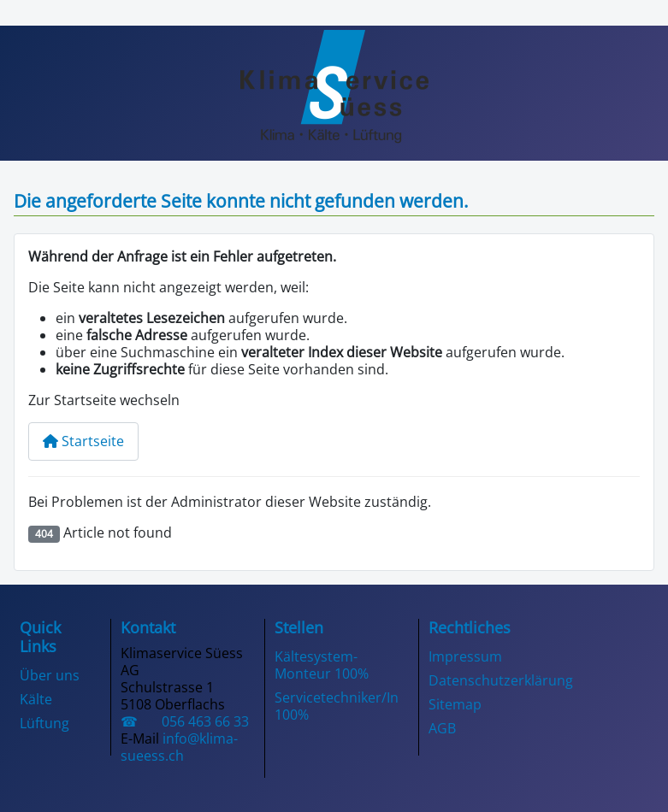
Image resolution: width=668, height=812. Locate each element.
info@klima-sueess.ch (179, 747)
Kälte (36, 699)
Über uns (50, 675)
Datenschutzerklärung (501, 680)
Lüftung (44, 723)
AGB (442, 728)
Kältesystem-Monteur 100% (322, 665)
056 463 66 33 (197, 721)
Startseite (83, 441)
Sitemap (455, 704)
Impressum (465, 656)
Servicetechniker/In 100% (337, 706)
